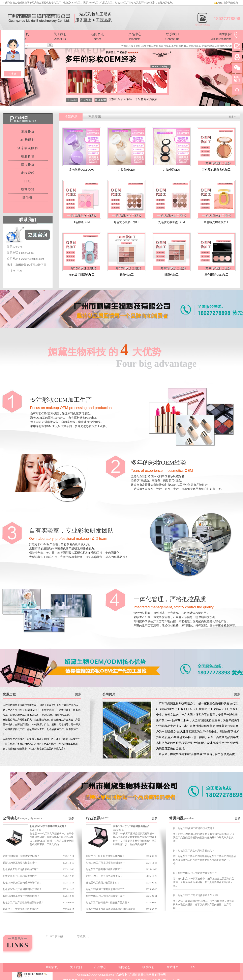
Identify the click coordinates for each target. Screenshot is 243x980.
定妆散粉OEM (225, 46)
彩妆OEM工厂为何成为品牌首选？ (104, 876)
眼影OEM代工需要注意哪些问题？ (21, 896)
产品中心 (100, 967)
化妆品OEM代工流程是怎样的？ (20, 876)
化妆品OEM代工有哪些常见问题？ (48, 826)
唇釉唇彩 (28, 189)
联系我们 (148, 967)
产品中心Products (135, 37)
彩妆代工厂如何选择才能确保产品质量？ (108, 903)
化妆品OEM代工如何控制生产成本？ (22, 889)
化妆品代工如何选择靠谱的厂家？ (21, 869)
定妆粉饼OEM (209, 46)
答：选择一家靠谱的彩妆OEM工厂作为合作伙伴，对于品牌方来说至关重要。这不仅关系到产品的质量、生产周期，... (204, 905)
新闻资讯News (97, 37)
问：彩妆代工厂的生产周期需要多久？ (194, 851)
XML (194, 967)
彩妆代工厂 (55, 3)
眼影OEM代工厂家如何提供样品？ (132, 826)
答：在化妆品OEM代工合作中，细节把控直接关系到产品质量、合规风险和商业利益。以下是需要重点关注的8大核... (204, 882)
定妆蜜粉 (28, 173)
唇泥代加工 (195, 46)
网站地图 (173, 967)
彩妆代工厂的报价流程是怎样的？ (21, 909)
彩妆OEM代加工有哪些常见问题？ (21, 856)
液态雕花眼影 (28, 148)
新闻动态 (124, 967)
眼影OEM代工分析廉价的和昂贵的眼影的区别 (110, 909)
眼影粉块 (28, 132)
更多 (78, 694)
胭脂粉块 (28, 156)
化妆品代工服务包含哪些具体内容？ (105, 856)
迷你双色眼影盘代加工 (159, 46)
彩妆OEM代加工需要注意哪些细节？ (106, 889)
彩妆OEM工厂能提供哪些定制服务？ (106, 863)
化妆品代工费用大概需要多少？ (103, 883)
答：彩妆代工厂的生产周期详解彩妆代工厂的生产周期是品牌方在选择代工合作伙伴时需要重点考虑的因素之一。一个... (205, 860)
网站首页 (52, 967)
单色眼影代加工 (180, 46)
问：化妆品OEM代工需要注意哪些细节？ (195, 873)
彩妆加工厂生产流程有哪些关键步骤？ (23, 903)
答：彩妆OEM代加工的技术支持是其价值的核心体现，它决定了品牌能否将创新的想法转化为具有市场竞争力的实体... (204, 838)
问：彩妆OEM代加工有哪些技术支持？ (194, 828)
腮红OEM (141, 46)
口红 (28, 181)
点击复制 (122, 975)
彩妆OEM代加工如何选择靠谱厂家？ (22, 883)
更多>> (233, 117)
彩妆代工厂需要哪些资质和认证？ (104, 869)
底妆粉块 (28, 165)
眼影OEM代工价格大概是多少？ (20, 863)
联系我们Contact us (172, 37)
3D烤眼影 (28, 140)
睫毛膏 (28, 198)
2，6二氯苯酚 (55, 936)
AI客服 (13, 74)
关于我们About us (60, 37)
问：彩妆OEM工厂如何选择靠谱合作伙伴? (196, 895)
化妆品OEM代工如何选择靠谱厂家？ (106, 896)
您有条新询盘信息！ (227, 3)
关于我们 (76, 967)
